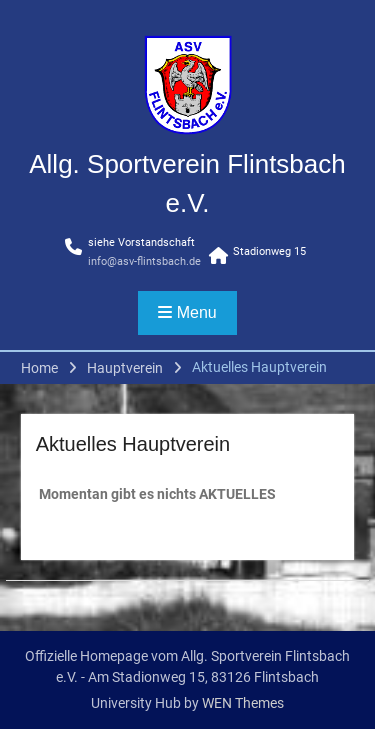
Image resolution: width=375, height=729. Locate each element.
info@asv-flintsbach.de (144, 261)
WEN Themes (243, 703)
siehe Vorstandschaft (141, 242)
